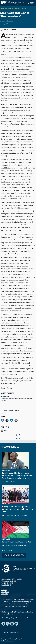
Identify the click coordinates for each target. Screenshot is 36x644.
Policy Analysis (6, 9)
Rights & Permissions (8, 641)
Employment (5, 639)
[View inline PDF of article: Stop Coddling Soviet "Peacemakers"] (18, 410)
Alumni (29, 618)
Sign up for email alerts (14, 555)
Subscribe (5, 594)
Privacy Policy (16, 639)
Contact (4, 590)
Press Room (5, 592)
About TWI (5, 618)
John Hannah (7, 21)
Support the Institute (18, 618)
